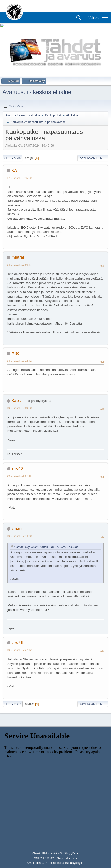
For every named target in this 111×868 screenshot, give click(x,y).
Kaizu (16, 401)
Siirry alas (13, 158)
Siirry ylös (13, 704)
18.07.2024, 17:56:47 (19, 265)
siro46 (17, 468)
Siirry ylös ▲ (71, 853)
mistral (18, 257)
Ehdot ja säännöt (52, 853)
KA (14, 171)
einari (16, 528)
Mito (15, 353)
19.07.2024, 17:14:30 (19, 536)
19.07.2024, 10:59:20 (19, 408)
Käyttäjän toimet (93, 158)
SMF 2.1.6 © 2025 (45, 858)
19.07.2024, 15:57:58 (19, 476)
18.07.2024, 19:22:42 (19, 361)
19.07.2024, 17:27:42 (19, 650)
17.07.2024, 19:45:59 (19, 178)
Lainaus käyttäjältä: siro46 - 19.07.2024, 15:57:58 (46, 547)
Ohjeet (36, 853)
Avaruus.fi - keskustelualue (37, 92)
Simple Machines (67, 858)
